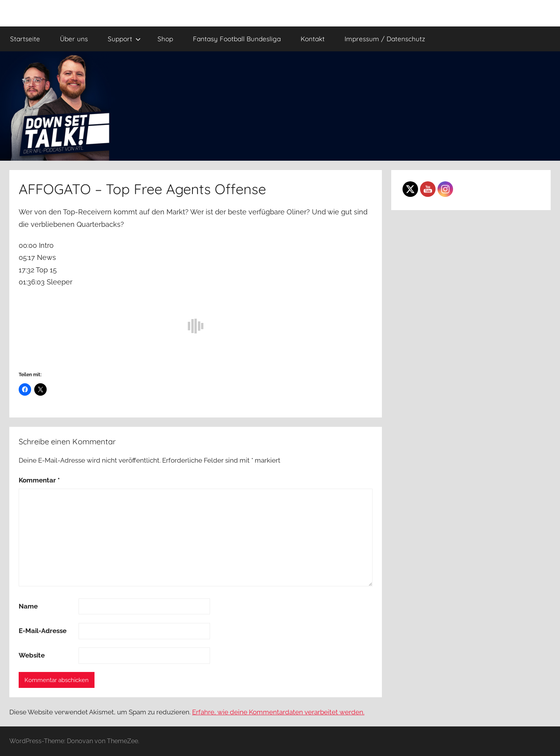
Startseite (25, 39)
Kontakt (313, 39)
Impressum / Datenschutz (385, 39)
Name (28, 606)
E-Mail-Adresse (43, 631)
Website (32, 655)
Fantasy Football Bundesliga (237, 39)
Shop (165, 39)
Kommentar (39, 480)
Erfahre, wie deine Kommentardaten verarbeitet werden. (278, 712)
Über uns (74, 39)
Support (124, 39)
